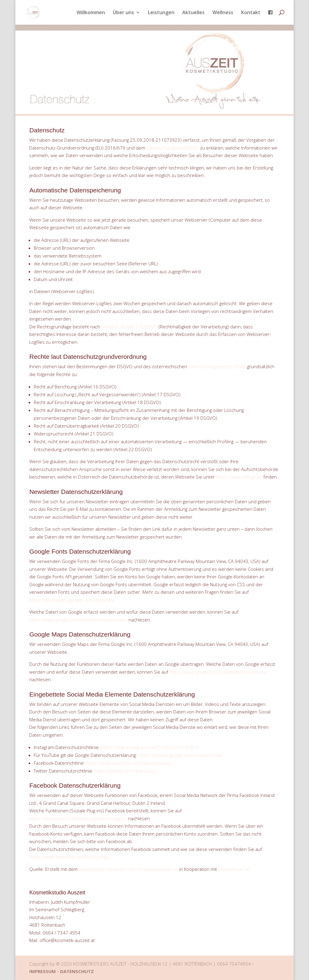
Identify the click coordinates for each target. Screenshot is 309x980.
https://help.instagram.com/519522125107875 (150, 747)
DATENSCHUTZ (77, 971)
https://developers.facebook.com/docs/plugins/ (78, 818)
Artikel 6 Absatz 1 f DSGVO (129, 327)
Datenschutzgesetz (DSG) (173, 148)
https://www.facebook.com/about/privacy (128, 763)
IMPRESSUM (43, 971)
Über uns (123, 13)
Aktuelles (193, 13)
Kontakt (251, 13)
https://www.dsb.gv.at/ (239, 477)
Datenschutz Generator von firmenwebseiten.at (128, 869)
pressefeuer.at (234, 869)
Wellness (223, 13)
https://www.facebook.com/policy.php (68, 857)
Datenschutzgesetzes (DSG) (217, 366)
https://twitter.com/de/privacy (125, 771)
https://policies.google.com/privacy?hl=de (180, 755)
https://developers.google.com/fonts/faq (71, 600)
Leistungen (161, 13)
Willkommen (91, 13)
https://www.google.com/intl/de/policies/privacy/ (78, 620)
